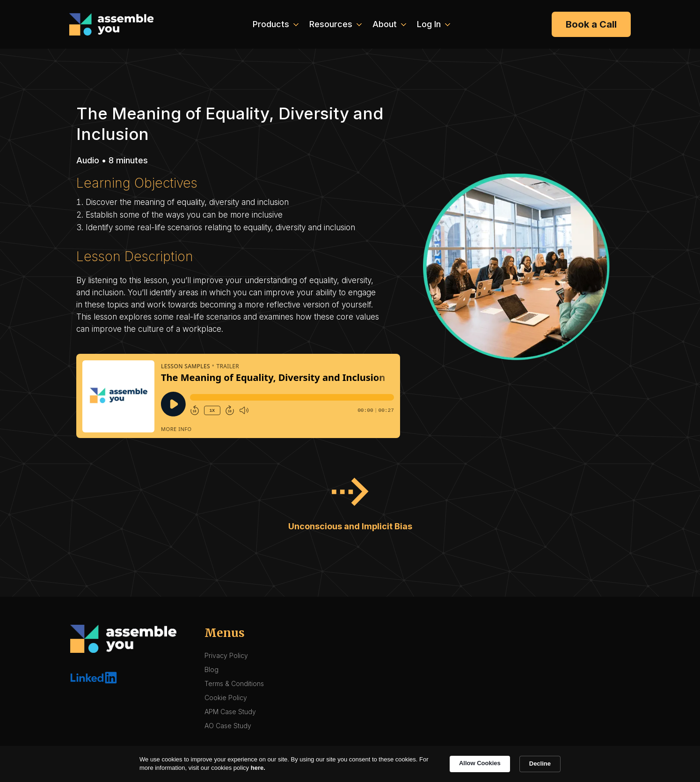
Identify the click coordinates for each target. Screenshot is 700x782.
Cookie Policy (226, 698)
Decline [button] (540, 764)
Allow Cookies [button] (480, 763)
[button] (274, 24)
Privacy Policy (226, 655)
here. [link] (258, 768)
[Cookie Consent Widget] (350, 764)
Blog (211, 669)
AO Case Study (228, 726)
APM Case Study (230, 712)
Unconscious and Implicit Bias (350, 526)
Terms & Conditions (234, 683)
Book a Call (591, 24)
